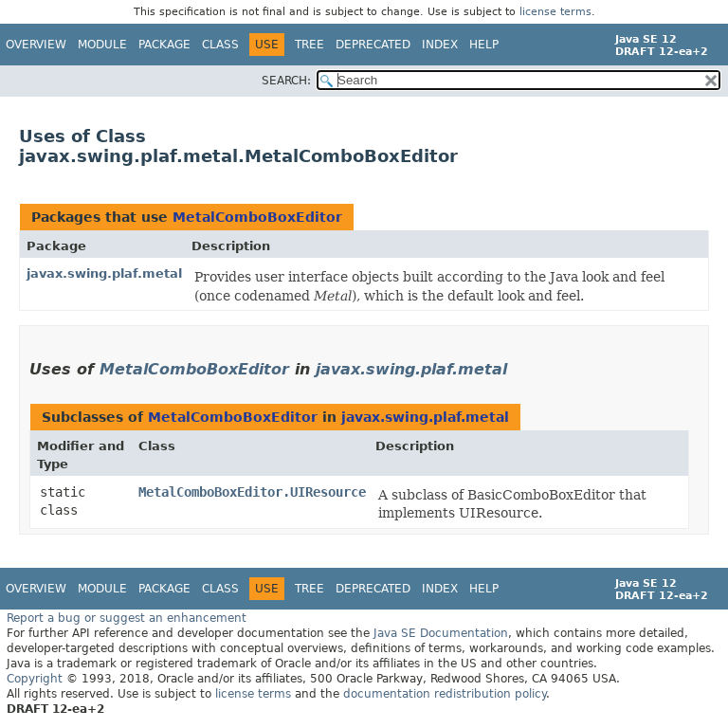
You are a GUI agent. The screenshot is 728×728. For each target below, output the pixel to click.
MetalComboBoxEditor (257, 217)
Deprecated (373, 45)
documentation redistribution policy (445, 694)
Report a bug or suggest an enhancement (127, 618)
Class (220, 45)
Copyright (35, 679)
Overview (36, 45)
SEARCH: (286, 81)
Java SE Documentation (441, 633)
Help (484, 45)
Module (102, 45)
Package (164, 45)
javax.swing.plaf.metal (104, 273)
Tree (309, 45)
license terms (555, 12)
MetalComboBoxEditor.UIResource (252, 492)
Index (440, 45)
